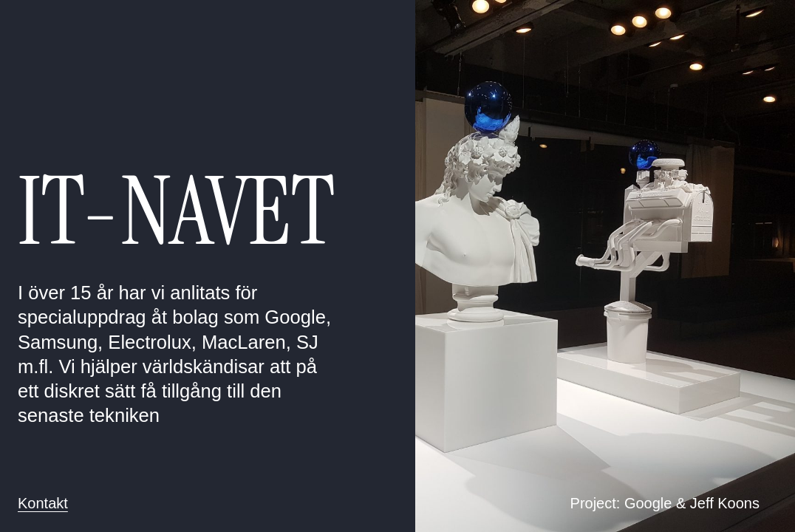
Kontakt (43, 503)
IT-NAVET (176, 212)
